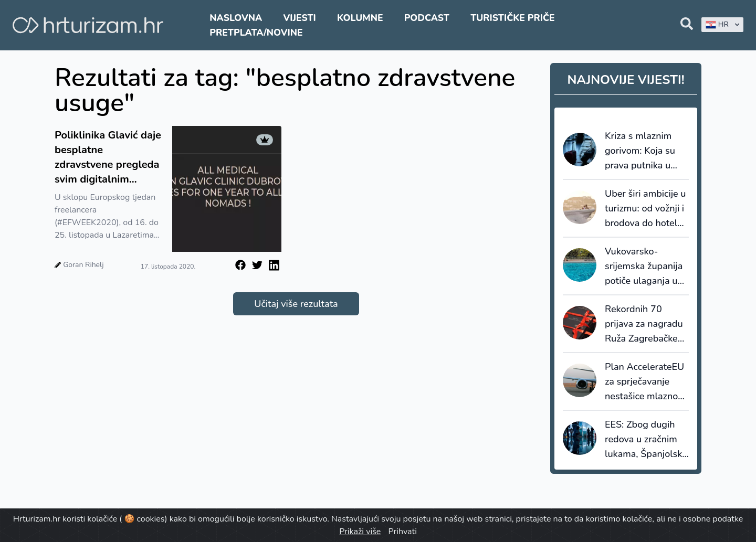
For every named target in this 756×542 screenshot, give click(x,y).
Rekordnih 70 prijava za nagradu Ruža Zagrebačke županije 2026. (644, 324)
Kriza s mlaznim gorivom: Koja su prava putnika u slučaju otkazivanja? (640, 151)
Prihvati (402, 532)
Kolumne (360, 18)
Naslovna (236, 18)
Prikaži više (360, 532)
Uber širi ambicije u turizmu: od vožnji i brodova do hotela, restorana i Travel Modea (645, 209)
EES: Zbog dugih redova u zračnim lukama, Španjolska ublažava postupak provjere (646, 440)
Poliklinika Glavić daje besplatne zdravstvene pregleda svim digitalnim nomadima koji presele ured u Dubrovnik (108, 157)
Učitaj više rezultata (296, 304)
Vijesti (299, 18)
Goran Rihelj (83, 265)
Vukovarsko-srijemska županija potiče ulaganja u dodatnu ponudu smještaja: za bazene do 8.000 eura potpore (644, 267)
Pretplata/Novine (256, 33)
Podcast (427, 18)
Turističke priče (513, 18)
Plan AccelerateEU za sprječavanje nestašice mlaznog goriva (644, 382)
